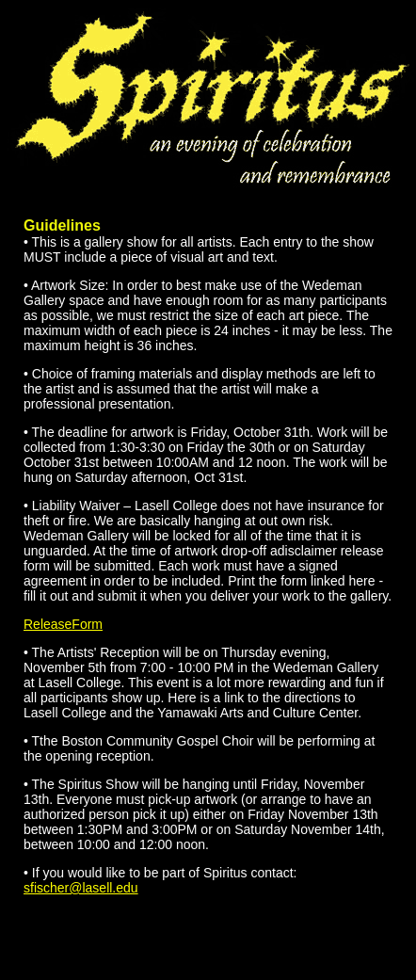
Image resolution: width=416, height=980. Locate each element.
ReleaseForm (63, 624)
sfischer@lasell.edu (81, 888)
